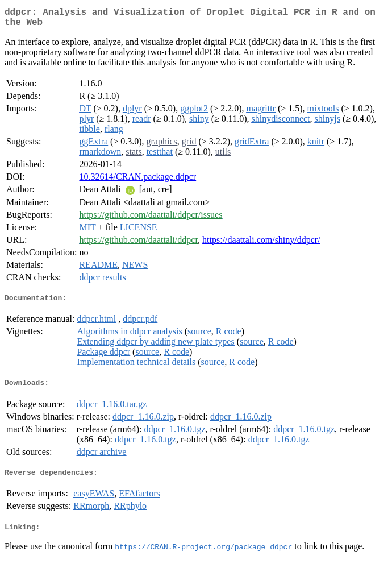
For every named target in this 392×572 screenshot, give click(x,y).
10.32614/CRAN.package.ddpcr (137, 181)
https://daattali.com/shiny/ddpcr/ (261, 244)
